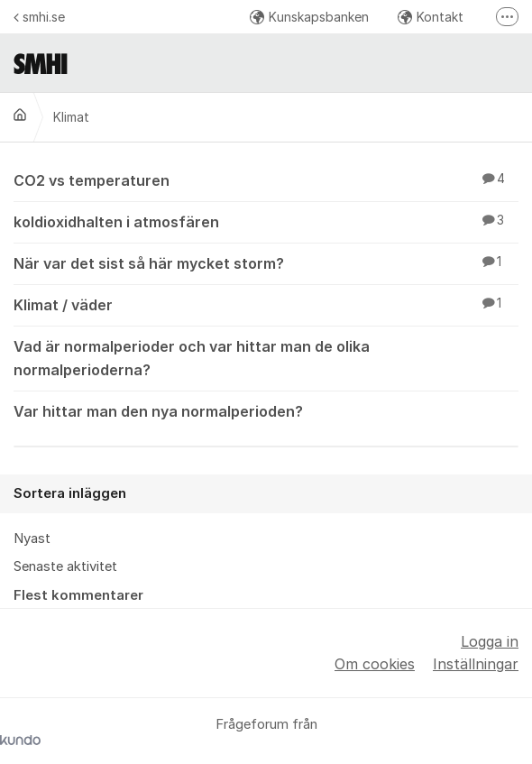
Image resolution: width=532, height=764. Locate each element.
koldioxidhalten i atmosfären (266, 221)
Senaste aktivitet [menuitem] (65, 566)
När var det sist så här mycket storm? (266, 262)
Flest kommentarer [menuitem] (78, 595)
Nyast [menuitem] (32, 538)
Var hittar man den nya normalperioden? (266, 410)
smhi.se (39, 17)
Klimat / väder (266, 304)
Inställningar (476, 664)
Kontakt (431, 17)
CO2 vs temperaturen (266, 179)
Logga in (490, 641)
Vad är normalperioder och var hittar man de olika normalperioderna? (266, 357)
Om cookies (375, 664)
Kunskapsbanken (309, 17)
